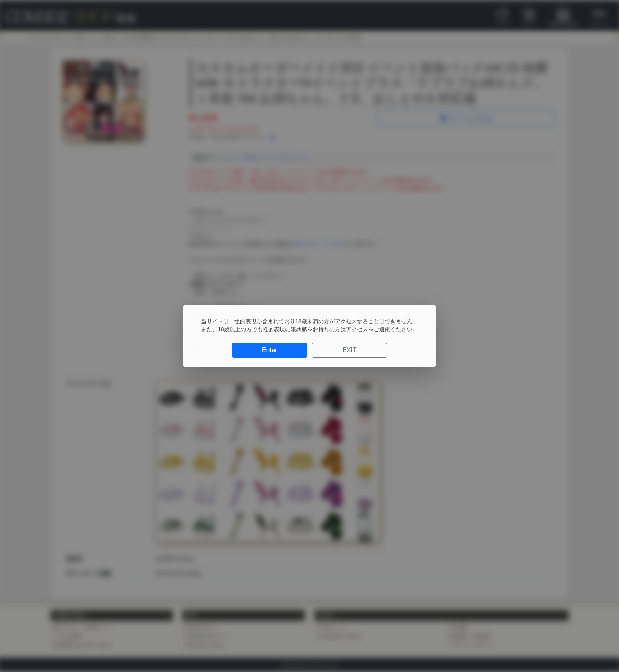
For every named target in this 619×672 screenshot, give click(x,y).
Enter (270, 350)
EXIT (349, 350)
